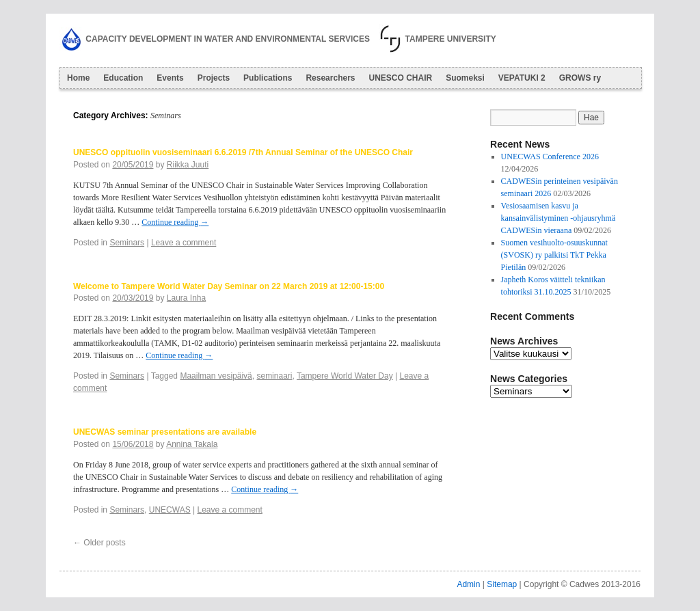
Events (170, 78)
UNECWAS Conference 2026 (550, 157)
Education (123, 78)
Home (78, 78)
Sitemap (502, 584)
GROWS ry (580, 78)
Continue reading (175, 222)
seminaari (274, 376)
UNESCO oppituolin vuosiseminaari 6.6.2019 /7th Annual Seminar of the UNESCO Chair (243, 152)
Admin (468, 584)
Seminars (127, 243)
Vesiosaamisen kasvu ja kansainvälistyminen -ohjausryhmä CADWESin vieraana (558, 218)
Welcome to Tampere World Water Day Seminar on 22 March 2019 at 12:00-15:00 (229, 286)
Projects (214, 78)
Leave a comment (184, 243)
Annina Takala (192, 444)
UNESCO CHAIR (400, 78)
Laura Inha (186, 298)
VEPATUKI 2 (522, 78)
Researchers (330, 78)
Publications (268, 78)
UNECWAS (170, 510)
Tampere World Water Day (345, 376)
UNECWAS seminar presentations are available (165, 432)
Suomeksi (465, 78)
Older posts (99, 543)
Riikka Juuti (188, 165)
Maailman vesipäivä (216, 376)
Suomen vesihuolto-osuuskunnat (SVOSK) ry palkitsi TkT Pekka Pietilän (554, 255)
